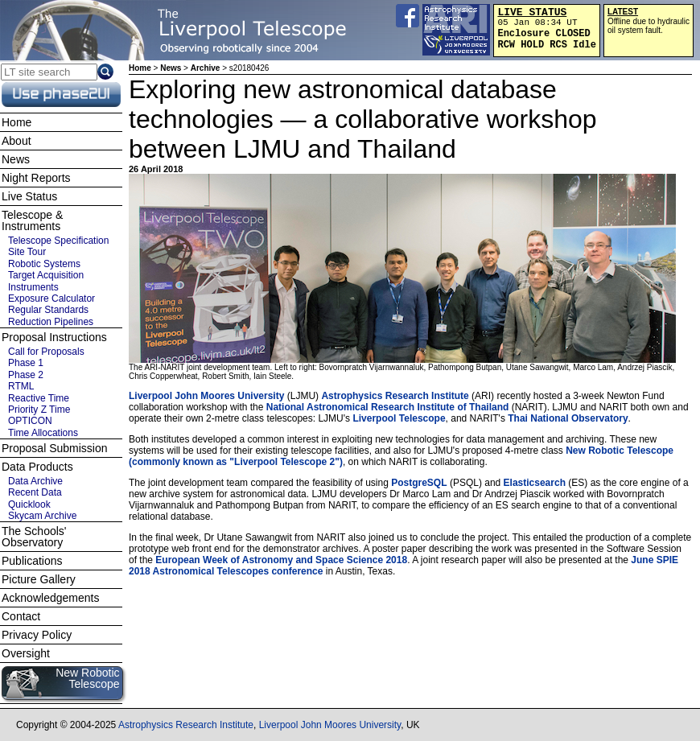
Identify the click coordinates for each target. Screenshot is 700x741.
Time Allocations (43, 433)
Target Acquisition (46, 275)
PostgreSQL (419, 483)
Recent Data (35, 492)
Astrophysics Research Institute (395, 396)
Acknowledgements (50, 598)
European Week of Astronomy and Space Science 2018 (281, 560)
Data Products (37, 467)
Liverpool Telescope (399, 418)
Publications (32, 561)
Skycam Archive (42, 516)
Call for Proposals (46, 352)
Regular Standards (48, 310)
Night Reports (36, 178)
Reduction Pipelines (51, 322)
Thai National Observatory (568, 418)
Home (140, 68)
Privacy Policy (37, 635)
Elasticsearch (535, 483)
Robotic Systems (44, 264)
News (171, 68)
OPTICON (30, 421)
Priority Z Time (39, 410)
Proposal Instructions (54, 337)
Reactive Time (39, 398)
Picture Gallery (39, 579)
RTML (21, 386)
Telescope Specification (58, 241)
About (16, 141)
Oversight (26, 653)
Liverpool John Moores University (206, 396)
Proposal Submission (55, 448)
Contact (21, 616)
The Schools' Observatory (34, 537)
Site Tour (27, 252)
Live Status (29, 196)
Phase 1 (26, 363)
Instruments (33, 287)
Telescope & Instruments (32, 220)
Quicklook (29, 504)
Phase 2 (26, 375)
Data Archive (35, 481)
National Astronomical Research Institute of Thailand (388, 407)
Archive (206, 68)
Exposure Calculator (51, 298)
